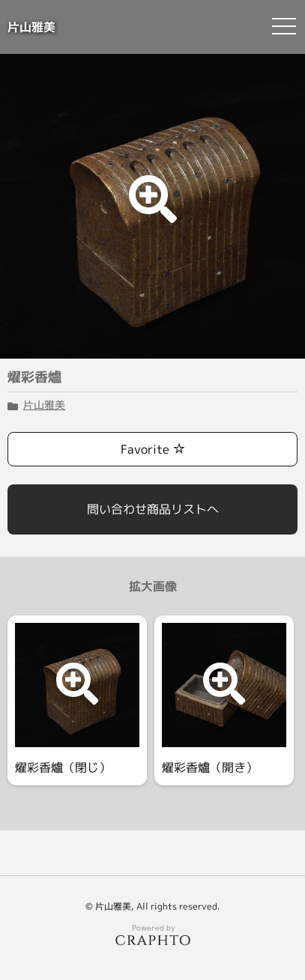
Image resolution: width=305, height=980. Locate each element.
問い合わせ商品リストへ (153, 509)
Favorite (153, 449)
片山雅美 (31, 27)
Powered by (153, 934)
